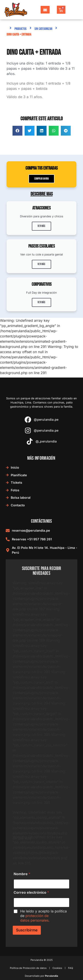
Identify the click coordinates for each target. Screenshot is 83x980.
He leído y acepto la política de (43, 916)
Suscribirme (27, 930)
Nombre (22, 874)
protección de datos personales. (35, 918)
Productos (21, 29)
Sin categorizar (43, 29)
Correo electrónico (31, 892)
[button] (17, 131)
